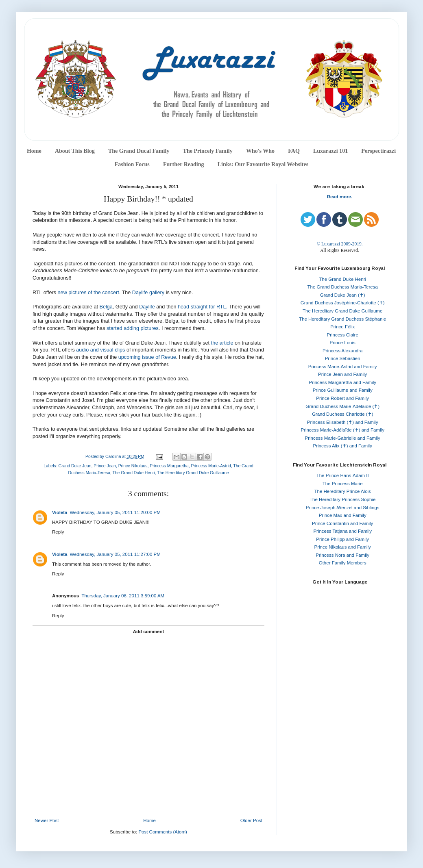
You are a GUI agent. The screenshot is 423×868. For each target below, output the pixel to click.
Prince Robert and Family (342, 398)
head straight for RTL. (203, 307)
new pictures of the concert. (90, 293)
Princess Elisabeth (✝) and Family (343, 422)
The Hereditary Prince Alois (343, 491)
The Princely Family (208, 151)
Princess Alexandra (342, 351)
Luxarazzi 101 (330, 151)
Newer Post (47, 820)
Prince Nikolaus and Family (343, 547)
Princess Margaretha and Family (342, 382)
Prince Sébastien (343, 358)
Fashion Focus (132, 164)
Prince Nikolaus (133, 466)
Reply (58, 532)
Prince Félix (342, 327)
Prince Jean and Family (342, 374)
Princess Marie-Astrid (211, 466)
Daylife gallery (148, 293)
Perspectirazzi (378, 151)
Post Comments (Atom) (163, 832)
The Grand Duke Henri (133, 473)
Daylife (147, 307)
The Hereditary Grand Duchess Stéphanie (342, 319)
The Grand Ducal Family (139, 151)
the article (222, 343)
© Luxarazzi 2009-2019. (339, 244)
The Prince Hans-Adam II (343, 475)
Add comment (149, 631)
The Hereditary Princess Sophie (342, 499)
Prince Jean (105, 466)
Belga (106, 307)
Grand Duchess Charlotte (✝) (343, 414)
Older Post (251, 820)
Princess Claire (343, 335)
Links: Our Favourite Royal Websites (263, 164)
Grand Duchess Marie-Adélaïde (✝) (342, 406)
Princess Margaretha (169, 466)
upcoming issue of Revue (147, 357)
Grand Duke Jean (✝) (343, 295)
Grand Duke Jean (75, 466)
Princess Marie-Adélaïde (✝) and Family (342, 430)
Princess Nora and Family (342, 555)
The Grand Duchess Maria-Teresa (343, 287)
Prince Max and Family (343, 515)
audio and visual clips (100, 350)
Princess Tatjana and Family (342, 531)
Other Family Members (343, 563)
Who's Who (260, 151)
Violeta (60, 512)
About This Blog (75, 151)
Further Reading (183, 164)
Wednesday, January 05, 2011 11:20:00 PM (115, 512)
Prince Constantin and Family (342, 523)
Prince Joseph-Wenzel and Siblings (343, 508)
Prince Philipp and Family (342, 539)
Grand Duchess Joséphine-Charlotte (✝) (343, 303)
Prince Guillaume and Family (343, 390)
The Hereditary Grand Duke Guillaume (193, 473)
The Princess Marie (343, 484)
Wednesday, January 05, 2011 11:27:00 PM (115, 554)
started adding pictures (133, 328)
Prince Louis (343, 343)
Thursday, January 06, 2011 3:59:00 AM (123, 596)
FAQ (294, 151)
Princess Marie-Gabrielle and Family (343, 438)
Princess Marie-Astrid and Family (343, 367)
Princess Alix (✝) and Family (342, 446)
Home (34, 151)
